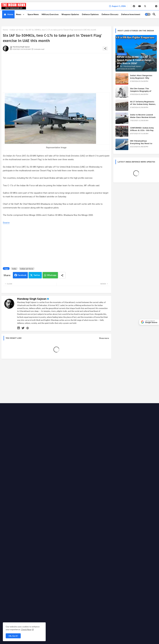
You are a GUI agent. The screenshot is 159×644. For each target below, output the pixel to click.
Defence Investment (131, 14)
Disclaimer (56, 502)
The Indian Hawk (17, 499)
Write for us (98, 499)
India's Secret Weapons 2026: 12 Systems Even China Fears (132, 441)
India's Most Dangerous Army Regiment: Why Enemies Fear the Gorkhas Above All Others (142, 79)
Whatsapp (52, 275)
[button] (148, 14)
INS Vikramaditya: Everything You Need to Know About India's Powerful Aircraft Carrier (141, 145)
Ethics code (132, 499)
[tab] (8, 14)
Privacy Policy (68, 499)
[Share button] (62, 275)
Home (10, 14)
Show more (104, 338)
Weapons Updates (70, 14)
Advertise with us (83, 499)
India (14, 269)
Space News (33, 14)
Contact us (44, 499)
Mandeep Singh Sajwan (32, 299)
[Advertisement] (24, 73)
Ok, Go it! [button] (13, 636)
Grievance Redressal (91, 502)
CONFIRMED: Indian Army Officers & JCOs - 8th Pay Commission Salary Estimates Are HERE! (142, 132)
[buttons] (134, 6)
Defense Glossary (110, 14)
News (19, 14)
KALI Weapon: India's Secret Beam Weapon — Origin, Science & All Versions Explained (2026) (134, 417)
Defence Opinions (90, 14)
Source (6, 223)
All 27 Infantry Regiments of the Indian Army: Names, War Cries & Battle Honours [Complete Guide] (143, 106)
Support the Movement (115, 499)
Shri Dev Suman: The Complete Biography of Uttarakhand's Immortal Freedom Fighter (141, 92)
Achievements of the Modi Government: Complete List (132, 430)
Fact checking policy (41, 502)
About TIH (56, 499)
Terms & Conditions (71, 502)
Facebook (22, 275)
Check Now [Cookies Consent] (26, 629)
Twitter (37, 275)
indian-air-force (17, 30)
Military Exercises (50, 14)
